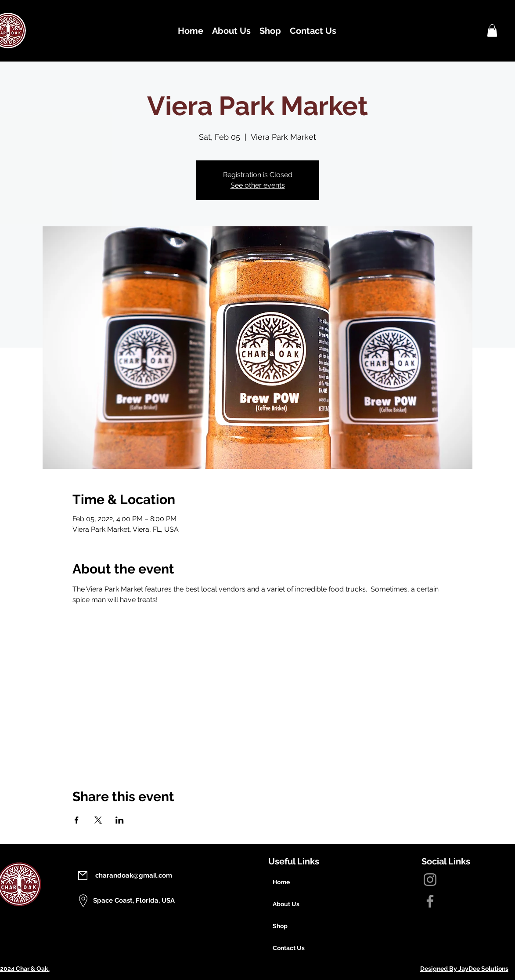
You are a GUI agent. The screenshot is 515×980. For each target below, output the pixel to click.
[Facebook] (430, 901)
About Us (286, 904)
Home (281, 882)
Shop (280, 926)
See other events (258, 185)
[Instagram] (430, 880)
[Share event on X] (98, 820)
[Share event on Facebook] (77, 820)
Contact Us (289, 948)
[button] (492, 31)
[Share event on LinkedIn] (120, 820)
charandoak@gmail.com (134, 875)
